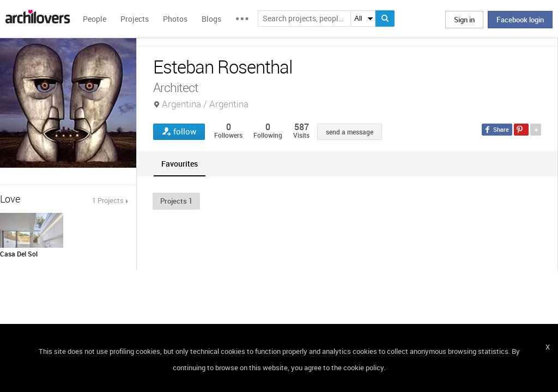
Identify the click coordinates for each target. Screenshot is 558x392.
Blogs (211, 19)
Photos (175, 19)
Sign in (464, 20)
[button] (176, 201)
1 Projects (108, 200)
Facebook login (520, 20)
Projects (135, 19)
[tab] (180, 164)
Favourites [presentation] (180, 164)
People (95, 19)
